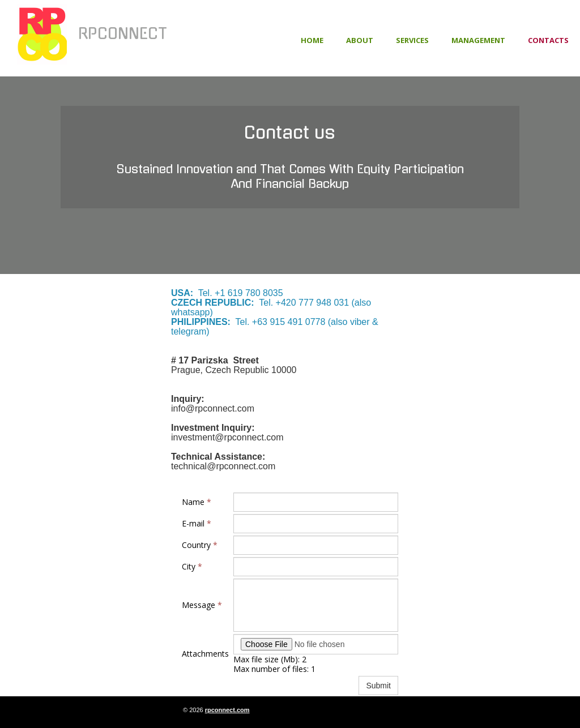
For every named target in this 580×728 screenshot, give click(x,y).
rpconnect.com (227, 710)
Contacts (548, 40)
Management (478, 40)
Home (312, 40)
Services (412, 40)
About (360, 40)
